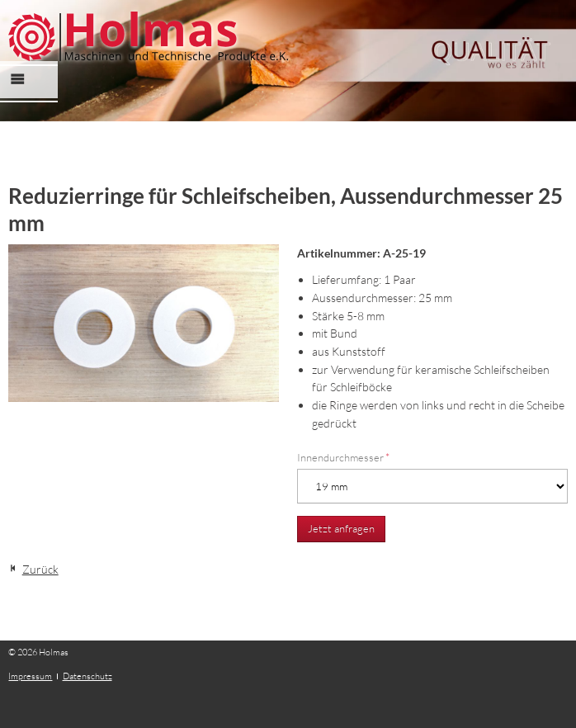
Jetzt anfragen (341, 528)
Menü (26, 93)
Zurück (40, 569)
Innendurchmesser (343, 457)
